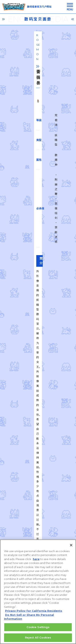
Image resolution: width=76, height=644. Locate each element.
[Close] (71, 547)
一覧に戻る (38, 474)
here (36, 561)
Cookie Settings (38, 629)
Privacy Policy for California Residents (34, 613)
